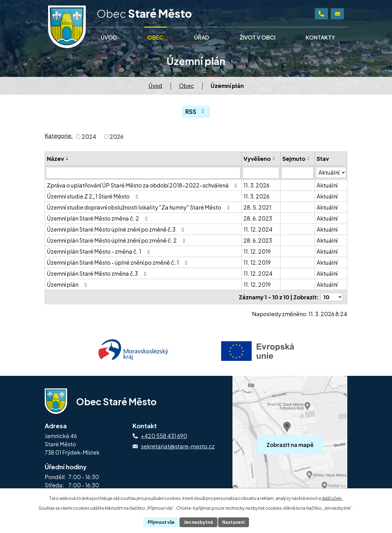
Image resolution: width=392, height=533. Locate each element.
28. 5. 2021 (257, 207)
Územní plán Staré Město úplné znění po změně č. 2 (117, 240)
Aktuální (327, 185)
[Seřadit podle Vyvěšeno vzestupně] (274, 157)
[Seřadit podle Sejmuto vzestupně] (309, 157)
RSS (196, 112)
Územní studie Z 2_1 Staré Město (94, 196)
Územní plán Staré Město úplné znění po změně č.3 (117, 229)
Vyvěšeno (257, 159)
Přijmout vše (161, 522)
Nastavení (234, 522)
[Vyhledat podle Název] (143, 173)
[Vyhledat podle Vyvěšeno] (261, 173)
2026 (117, 136)
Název (55, 159)
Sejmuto (294, 159)
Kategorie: (59, 136)
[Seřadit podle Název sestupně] (67, 160)
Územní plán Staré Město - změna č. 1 (99, 251)
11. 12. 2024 (258, 229)
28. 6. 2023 (258, 218)
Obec (187, 86)
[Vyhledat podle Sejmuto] (298, 173)
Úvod (155, 86)
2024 (89, 136)
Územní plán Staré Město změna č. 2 (98, 218)
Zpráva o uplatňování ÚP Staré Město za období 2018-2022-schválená (143, 185)
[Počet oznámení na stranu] (332, 297)
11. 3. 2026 (256, 185)
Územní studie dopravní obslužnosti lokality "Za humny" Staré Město (139, 207)
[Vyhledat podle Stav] (331, 172)
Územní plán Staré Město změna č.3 (98, 273)
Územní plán (68, 284)
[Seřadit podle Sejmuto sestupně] (309, 160)
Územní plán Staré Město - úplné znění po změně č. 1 (118, 262)
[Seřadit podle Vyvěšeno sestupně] (274, 160)
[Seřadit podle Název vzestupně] (67, 157)
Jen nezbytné (198, 522)
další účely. (332, 498)
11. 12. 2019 (257, 251)
